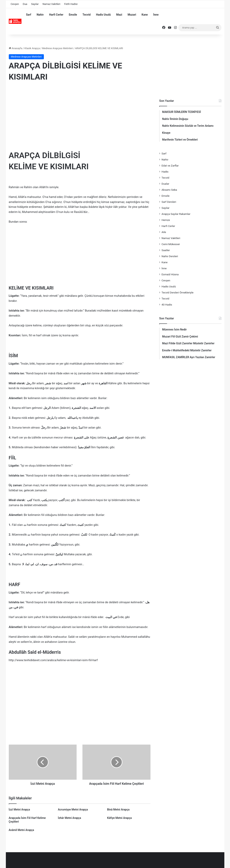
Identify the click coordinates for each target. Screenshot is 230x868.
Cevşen (15, 4)
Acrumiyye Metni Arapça (73, 810)
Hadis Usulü (103, 15)
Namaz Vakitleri (51, 4)
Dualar (165, 184)
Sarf (29, 15)
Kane (145, 15)
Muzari (132, 15)
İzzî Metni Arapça (19, 810)
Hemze (166, 220)
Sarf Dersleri (169, 202)
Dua (25, 4)
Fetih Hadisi (71, 4)
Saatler (166, 250)
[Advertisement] (80, 117)
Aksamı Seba (169, 190)
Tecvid (87, 15)
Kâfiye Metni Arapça (119, 818)
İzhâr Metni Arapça (69, 818)
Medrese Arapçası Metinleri (57, 48)
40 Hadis (167, 305)
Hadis (165, 172)
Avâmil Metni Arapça (21, 830)
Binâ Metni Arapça (118, 810)
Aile (164, 232)
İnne (156, 15)
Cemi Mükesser (171, 244)
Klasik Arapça (32, 48)
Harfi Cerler (56, 15)
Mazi (119, 15)
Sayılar (35, 4)
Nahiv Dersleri (170, 256)
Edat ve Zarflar (170, 166)
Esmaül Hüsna (170, 274)
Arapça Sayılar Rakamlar (176, 214)
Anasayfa (15, 48)
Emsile (73, 15)
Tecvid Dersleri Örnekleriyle (178, 292)
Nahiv (40, 15)
